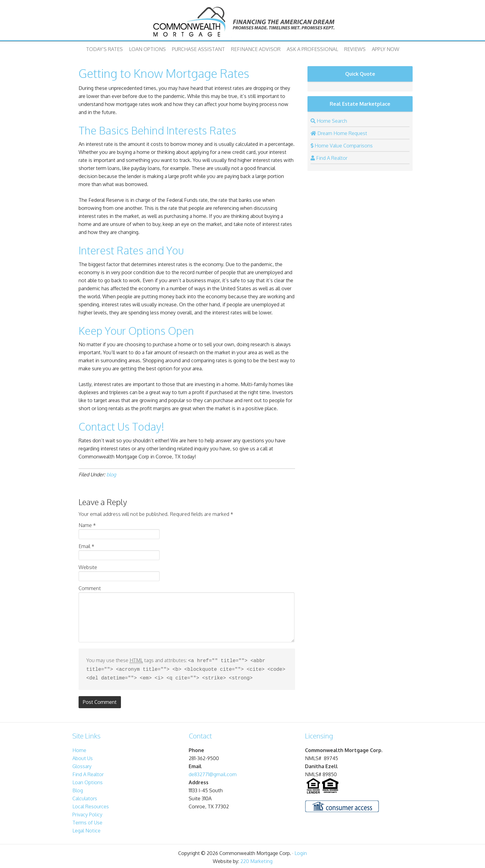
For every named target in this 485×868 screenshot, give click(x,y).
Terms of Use (87, 821)
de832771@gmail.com (213, 772)
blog (111, 474)
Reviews (355, 49)
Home (79, 748)
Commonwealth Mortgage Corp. (242, 22)
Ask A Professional (312, 49)
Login (301, 851)
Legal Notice (86, 829)
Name (87, 525)
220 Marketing (256, 859)
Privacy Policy (87, 813)
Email (86, 546)
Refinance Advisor (256, 49)
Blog (78, 789)
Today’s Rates (104, 49)
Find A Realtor (88, 772)
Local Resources (91, 805)
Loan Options (147, 49)
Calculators (85, 797)
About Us (83, 756)
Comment (90, 588)
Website (88, 567)
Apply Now (386, 49)
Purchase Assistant (198, 49)
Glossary (82, 764)
